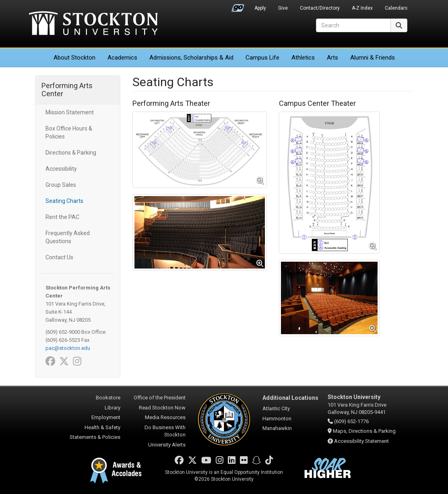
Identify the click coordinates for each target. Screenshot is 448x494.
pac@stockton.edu (68, 348)
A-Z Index (362, 8)
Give (283, 8)
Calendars (396, 8)
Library (113, 408)
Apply (260, 8)
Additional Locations (290, 398)
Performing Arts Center (67, 90)
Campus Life (262, 58)
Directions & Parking (71, 153)
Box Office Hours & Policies (69, 132)
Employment (106, 417)
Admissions (191, 58)
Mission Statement (70, 112)
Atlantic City (276, 408)
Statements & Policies (95, 437)
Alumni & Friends (373, 58)
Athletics (303, 58)
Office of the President (160, 398)
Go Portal (238, 6)
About (74, 58)
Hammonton (277, 419)
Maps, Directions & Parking (364, 431)
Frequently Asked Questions (68, 237)
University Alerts (167, 445)
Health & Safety (102, 427)
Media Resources (165, 417)
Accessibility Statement (361, 441)
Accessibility (61, 169)
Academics (122, 58)
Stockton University (93, 24)
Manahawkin (277, 428)
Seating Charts (64, 201)
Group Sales (61, 185)
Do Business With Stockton (165, 431)
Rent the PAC (62, 217)
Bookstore (108, 398)
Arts (332, 58)
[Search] (353, 25)
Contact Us (59, 257)
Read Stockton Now (162, 408)
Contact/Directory (320, 8)
